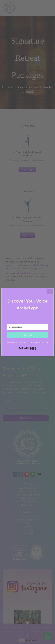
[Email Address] (28, 327)
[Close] (50, 292)
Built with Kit (28, 348)
